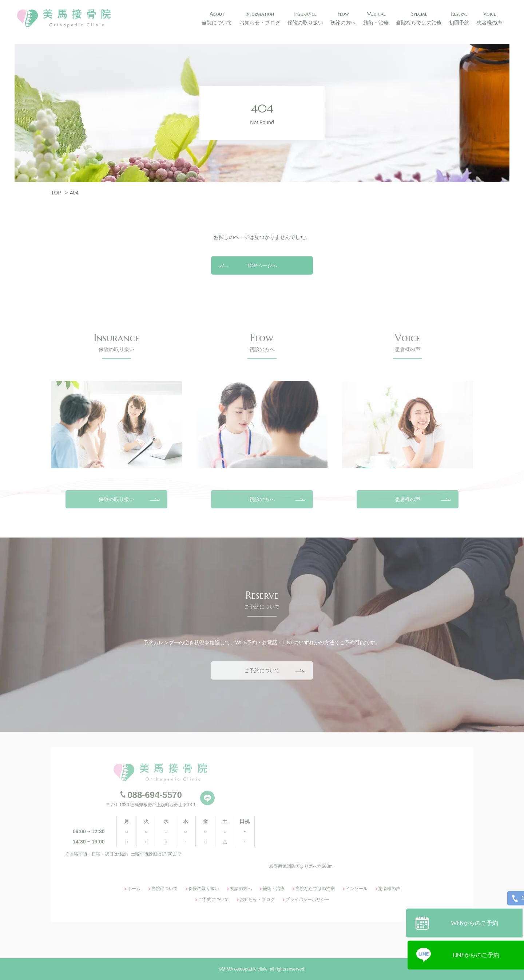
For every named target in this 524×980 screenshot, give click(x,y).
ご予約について (262, 670)
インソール (357, 889)
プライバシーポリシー (307, 900)
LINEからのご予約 (476, 954)
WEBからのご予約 (476, 922)
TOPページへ (262, 265)
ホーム (134, 889)
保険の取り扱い (116, 499)
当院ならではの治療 (315, 889)
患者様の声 (408, 499)
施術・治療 (274, 889)
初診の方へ (262, 499)
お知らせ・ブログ (257, 900)
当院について (164, 889)
